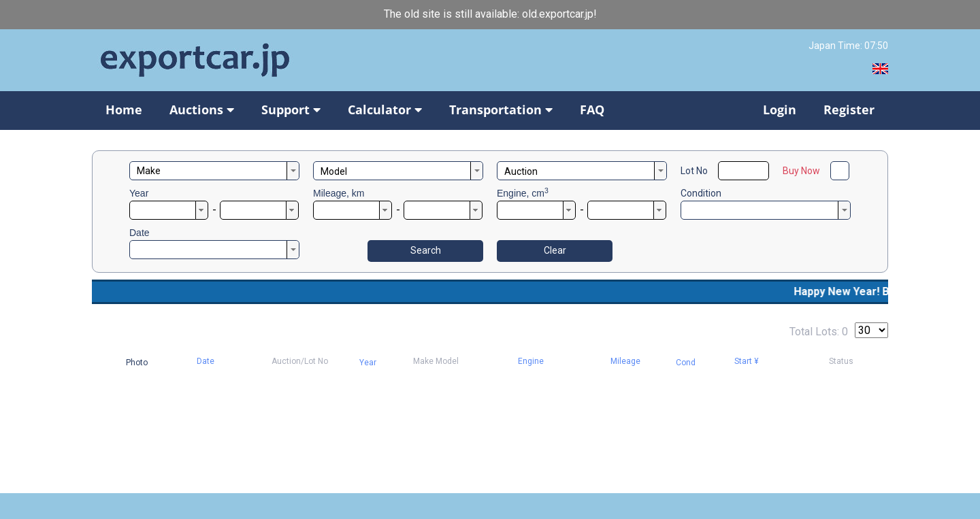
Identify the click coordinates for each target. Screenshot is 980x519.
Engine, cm (523, 193)
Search (426, 250)
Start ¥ (747, 361)
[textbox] (214, 171)
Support (291, 110)
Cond (686, 363)
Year (139, 193)
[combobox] (214, 171)
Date (140, 233)
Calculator (385, 110)
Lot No (694, 171)
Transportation (501, 110)
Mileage (625, 361)
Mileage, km (339, 193)
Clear (555, 250)
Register (849, 110)
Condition (701, 193)
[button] (202, 210)
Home (124, 110)
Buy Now (801, 171)
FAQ (592, 110)
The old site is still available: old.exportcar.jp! (490, 14)
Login (780, 110)
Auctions (202, 110)
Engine (531, 361)
